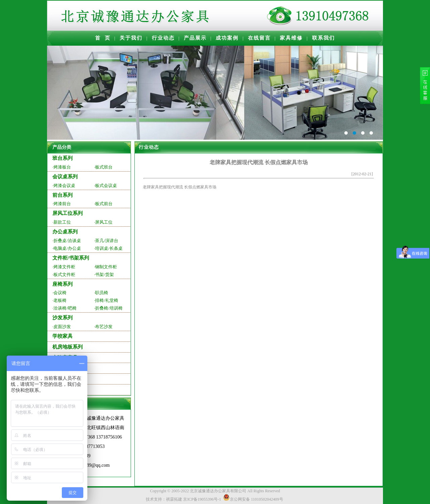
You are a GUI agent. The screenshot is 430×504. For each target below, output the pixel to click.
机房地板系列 (68, 347)
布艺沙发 (104, 327)
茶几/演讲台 (107, 241)
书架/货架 (104, 274)
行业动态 (163, 38)
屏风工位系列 (68, 213)
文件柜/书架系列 (71, 258)
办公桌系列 (65, 232)
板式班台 (104, 167)
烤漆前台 (62, 204)
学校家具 (62, 336)
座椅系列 (62, 284)
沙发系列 (62, 318)
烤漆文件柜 (64, 267)
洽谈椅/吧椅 (65, 308)
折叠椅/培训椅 (109, 308)
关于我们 (131, 38)
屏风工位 (104, 222)
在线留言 (259, 38)
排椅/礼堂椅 (107, 300)
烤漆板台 (62, 167)
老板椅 (60, 300)
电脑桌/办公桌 (67, 248)
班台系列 (62, 158)
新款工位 (62, 222)
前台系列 (62, 195)
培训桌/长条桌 (109, 248)
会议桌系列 (65, 177)
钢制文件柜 (106, 267)
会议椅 (60, 293)
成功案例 (227, 38)
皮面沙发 (62, 327)
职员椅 (102, 293)
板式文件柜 (64, 274)
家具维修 (291, 38)
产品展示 (195, 38)
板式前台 (104, 204)
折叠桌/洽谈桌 (67, 241)
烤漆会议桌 (64, 186)
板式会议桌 (106, 186)
